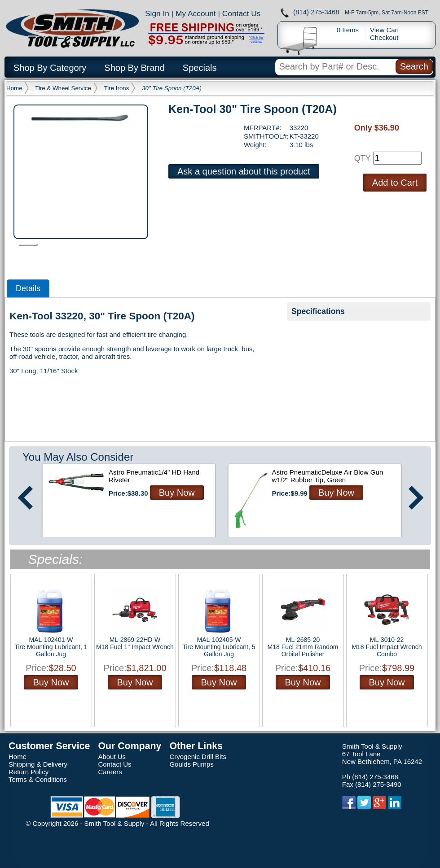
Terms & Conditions (38, 779)
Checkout (384, 37)
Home (14, 88)
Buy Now (177, 493)
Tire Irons (117, 88)
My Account (196, 13)
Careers (110, 772)
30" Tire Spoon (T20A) (172, 88)
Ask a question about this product (244, 171)
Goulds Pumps (191, 764)
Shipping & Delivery (38, 764)
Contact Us (242, 13)
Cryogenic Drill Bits (198, 757)
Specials (200, 68)
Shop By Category (50, 68)
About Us (112, 757)
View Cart (385, 30)
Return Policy (29, 772)
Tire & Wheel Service (63, 88)
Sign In (157, 13)
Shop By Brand (134, 68)
